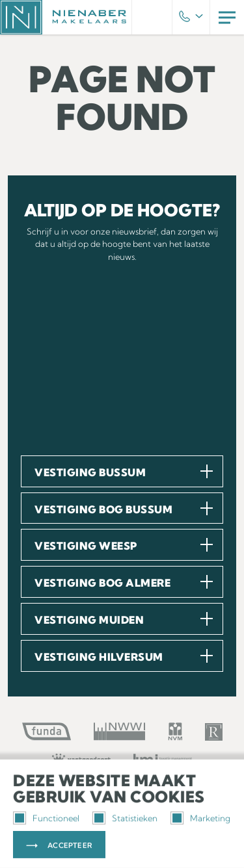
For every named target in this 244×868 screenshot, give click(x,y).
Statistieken (125, 818)
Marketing (200, 818)
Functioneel (46, 818)
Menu (227, 17)
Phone (191, 18)
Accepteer (70, 845)
